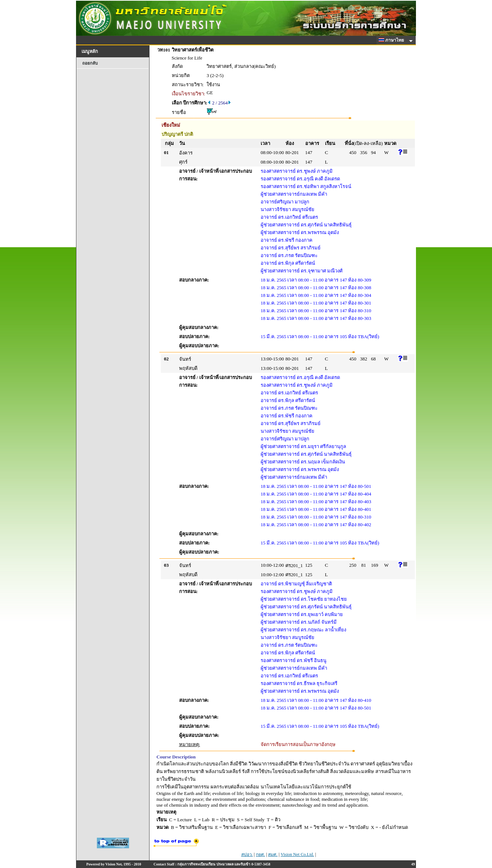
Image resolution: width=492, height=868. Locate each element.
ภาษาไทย (393, 40)
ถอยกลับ (90, 63)
